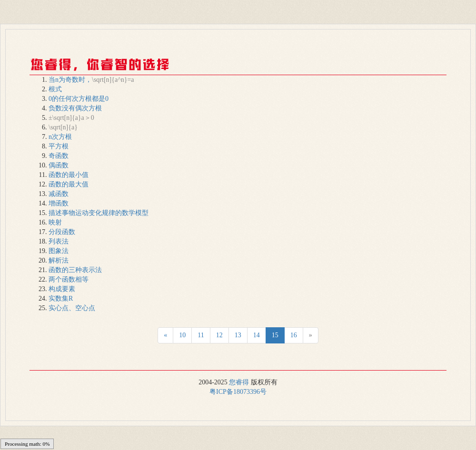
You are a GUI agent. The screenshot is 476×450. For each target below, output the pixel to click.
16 (294, 335)
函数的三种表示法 (75, 270)
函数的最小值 (69, 175)
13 (238, 335)
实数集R (61, 298)
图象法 (59, 251)
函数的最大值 (69, 184)
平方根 (59, 146)
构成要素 (62, 289)
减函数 (59, 194)
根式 (55, 89)
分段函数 (62, 232)
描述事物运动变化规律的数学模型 (99, 213)
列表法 (59, 241)
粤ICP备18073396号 (238, 392)
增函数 (59, 203)
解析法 (59, 260)
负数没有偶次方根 (75, 108)
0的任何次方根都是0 (79, 99)
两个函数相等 (69, 279)
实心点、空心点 (72, 308)
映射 (55, 222)
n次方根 (60, 137)
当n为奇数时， (91, 80)
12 (219, 335)
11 (201, 335)
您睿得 (239, 382)
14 (257, 335)
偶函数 (59, 165)
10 (182, 335)
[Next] (165, 335)
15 (275, 335)
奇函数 (59, 156)
